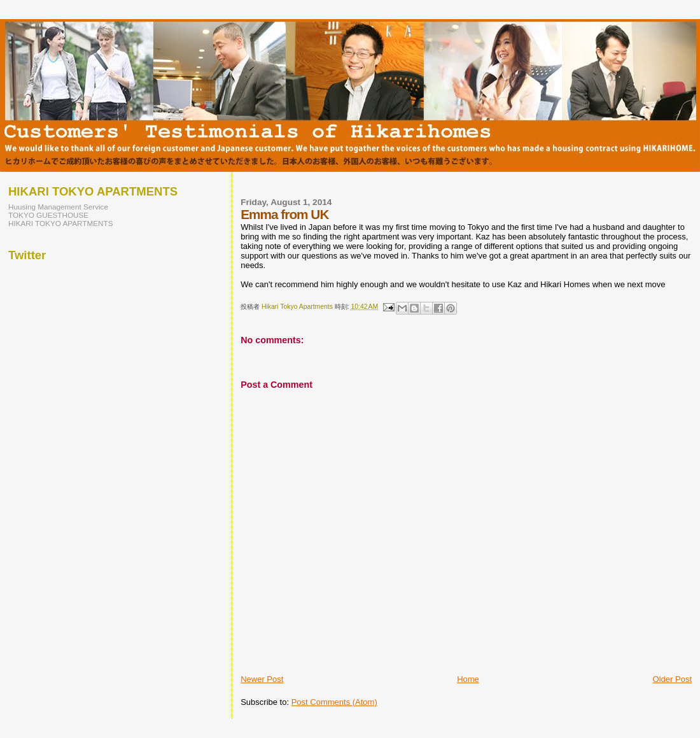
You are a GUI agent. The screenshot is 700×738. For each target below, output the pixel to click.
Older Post (672, 679)
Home (468, 679)
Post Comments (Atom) (334, 702)
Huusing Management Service (58, 207)
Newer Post (262, 679)
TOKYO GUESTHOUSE (48, 215)
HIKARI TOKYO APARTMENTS (61, 223)
